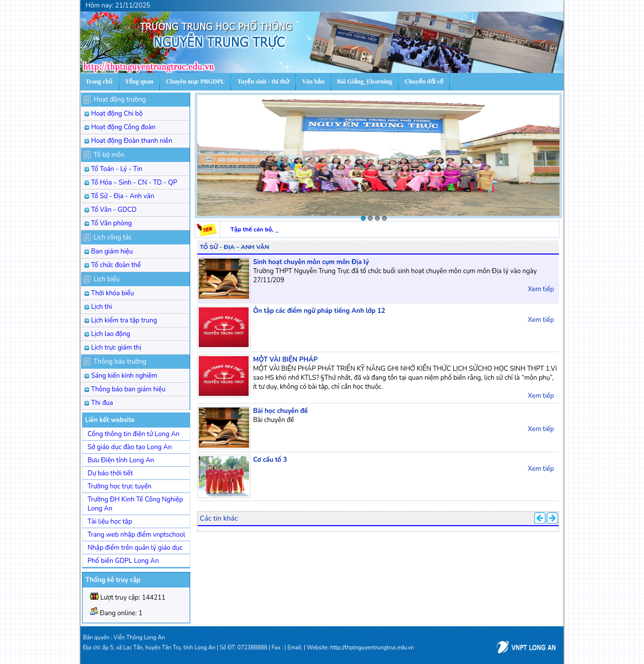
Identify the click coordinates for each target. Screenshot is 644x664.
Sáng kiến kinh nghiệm (124, 376)
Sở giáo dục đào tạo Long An (130, 447)
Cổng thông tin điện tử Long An (134, 434)
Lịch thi (102, 307)
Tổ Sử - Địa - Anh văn (123, 196)
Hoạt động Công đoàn (123, 127)
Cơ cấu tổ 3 (270, 460)
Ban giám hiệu (112, 252)
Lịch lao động (111, 334)
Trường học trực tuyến (119, 486)
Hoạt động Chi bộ (117, 114)
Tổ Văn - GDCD (114, 210)
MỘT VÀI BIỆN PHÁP (285, 360)
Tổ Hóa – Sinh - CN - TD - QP (134, 183)
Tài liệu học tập (110, 522)
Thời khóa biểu (112, 293)
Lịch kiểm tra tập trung (124, 320)
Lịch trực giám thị (116, 348)
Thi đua (102, 403)
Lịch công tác (113, 237)
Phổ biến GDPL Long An (123, 561)
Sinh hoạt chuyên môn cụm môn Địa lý (311, 262)
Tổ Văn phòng (111, 223)
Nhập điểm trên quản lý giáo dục (135, 548)
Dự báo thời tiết (110, 473)
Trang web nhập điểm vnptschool (136, 535)
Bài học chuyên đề (280, 411)
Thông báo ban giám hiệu (128, 389)
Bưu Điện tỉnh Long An (121, 460)
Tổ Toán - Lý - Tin (117, 169)
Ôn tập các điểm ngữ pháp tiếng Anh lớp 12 (319, 311)
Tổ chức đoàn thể (116, 265)
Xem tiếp (541, 289)
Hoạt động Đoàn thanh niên (132, 141)
